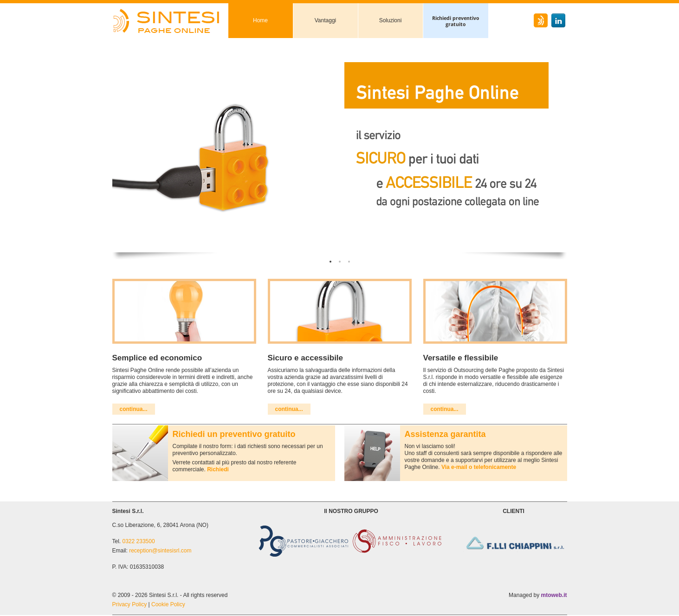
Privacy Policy (130, 604)
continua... (134, 409)
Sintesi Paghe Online (170, 21)
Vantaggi (325, 20)
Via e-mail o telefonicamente (479, 467)
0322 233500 (139, 541)
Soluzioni (391, 20)
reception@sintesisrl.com (160, 551)
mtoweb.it (554, 595)
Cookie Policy (168, 604)
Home (260, 20)
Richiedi (218, 469)
